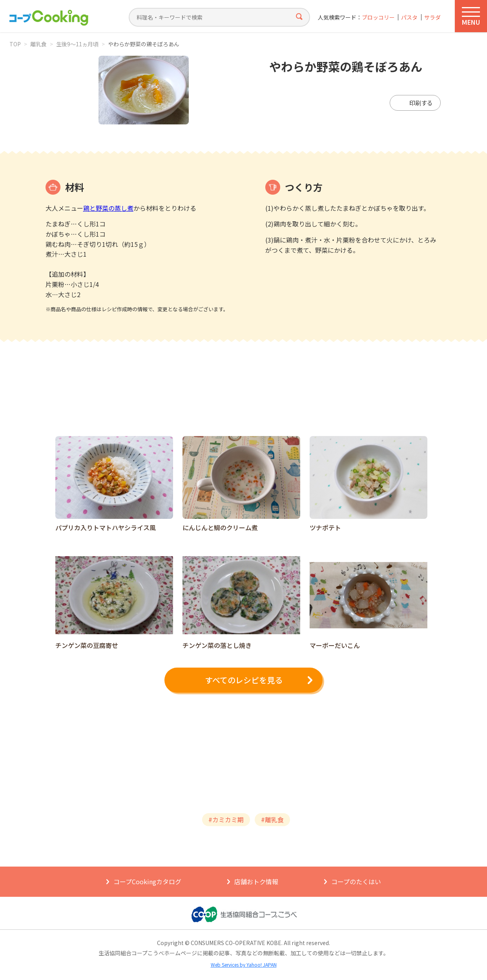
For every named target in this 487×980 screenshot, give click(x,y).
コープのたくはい (356, 881)
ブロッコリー (378, 17)
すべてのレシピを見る (244, 680)
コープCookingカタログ (147, 881)
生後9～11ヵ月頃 (77, 44)
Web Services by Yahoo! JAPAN (244, 964)
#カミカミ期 (226, 819)
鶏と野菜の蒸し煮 (108, 208)
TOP (15, 44)
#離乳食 (272, 819)
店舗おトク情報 (256, 881)
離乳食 (38, 44)
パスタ (409, 17)
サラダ (432, 17)
